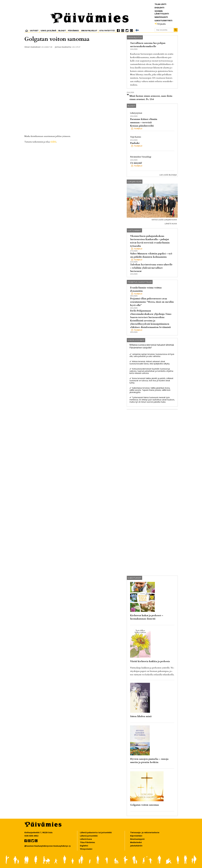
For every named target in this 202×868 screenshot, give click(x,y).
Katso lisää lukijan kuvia (164, 220)
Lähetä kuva (171, 224)
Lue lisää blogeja (168, 175)
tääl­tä (53, 142)
